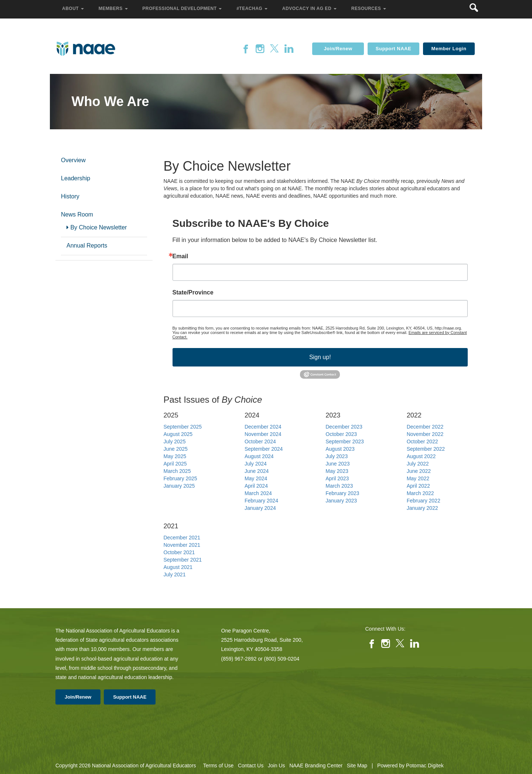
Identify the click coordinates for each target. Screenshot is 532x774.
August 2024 (259, 456)
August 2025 (178, 434)
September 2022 (426, 449)
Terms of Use (218, 766)
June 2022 (419, 471)
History (70, 196)
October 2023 (341, 434)
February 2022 (424, 501)
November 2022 (425, 434)
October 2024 (260, 441)
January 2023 (341, 501)
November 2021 (182, 545)
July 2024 (256, 464)
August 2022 (421, 456)
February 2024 (261, 501)
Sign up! (320, 357)
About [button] (74, 8)
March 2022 (420, 493)
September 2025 (183, 427)
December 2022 (425, 427)
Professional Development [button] (183, 8)
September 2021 (183, 560)
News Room (77, 214)
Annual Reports (87, 246)
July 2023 (337, 456)
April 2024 (256, 486)
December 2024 (263, 427)
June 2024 (257, 471)
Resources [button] (369, 8)
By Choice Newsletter (97, 227)
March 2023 (339, 486)
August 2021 (178, 567)
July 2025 (175, 441)
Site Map (357, 766)
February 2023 (342, 493)
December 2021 (182, 538)
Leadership (76, 178)
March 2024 (258, 493)
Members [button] (114, 8)
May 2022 (418, 478)
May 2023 (337, 471)
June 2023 (337, 464)
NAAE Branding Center (316, 766)
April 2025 (175, 464)
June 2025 (176, 449)
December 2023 (344, 427)
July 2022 (418, 464)
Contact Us (251, 766)
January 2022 (422, 508)
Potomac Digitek (425, 766)
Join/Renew (338, 49)
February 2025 (180, 478)
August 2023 (340, 449)
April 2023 (337, 478)
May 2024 (256, 478)
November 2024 (263, 434)
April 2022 (418, 486)
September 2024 (264, 449)
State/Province (193, 293)
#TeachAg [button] (253, 8)
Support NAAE (393, 49)
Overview (73, 160)
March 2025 (177, 471)
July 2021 (175, 574)
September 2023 (345, 441)
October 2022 (422, 441)
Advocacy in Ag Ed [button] (310, 8)
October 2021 (179, 552)
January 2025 (179, 486)
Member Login (449, 49)
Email (180, 256)
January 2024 (260, 508)
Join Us (277, 766)
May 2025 (175, 456)
